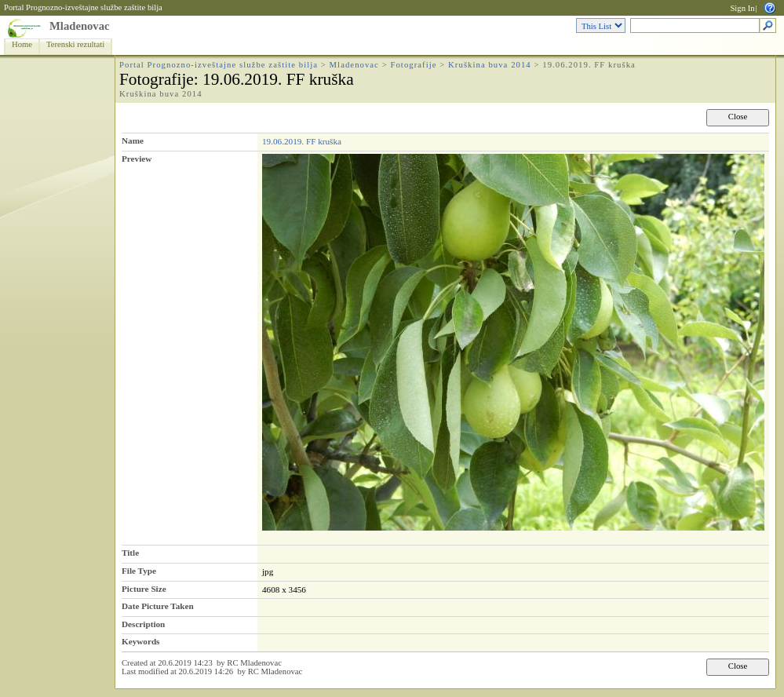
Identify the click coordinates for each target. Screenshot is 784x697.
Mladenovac (80, 26)
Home (22, 44)
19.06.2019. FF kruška (302, 141)
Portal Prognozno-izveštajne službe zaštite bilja (83, 7)
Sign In (742, 8)
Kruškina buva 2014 (490, 65)
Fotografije (413, 65)
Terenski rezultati (75, 44)
